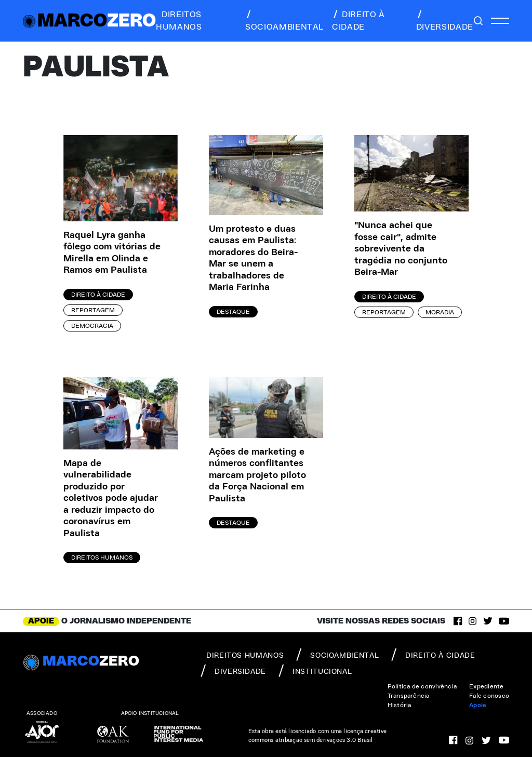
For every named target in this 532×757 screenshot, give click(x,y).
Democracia (92, 326)
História (400, 705)
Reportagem (93, 310)
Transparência (409, 696)
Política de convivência (422, 686)
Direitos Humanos (102, 557)
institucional (315, 671)
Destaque (233, 312)
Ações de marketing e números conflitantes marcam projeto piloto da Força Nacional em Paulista (257, 475)
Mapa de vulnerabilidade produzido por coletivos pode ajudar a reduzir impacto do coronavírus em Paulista (111, 499)
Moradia (440, 312)
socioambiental (284, 21)
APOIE (41, 621)
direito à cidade (358, 21)
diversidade (445, 21)
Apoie (478, 705)
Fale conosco (489, 696)
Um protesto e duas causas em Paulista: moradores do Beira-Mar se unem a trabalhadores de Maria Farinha (253, 258)
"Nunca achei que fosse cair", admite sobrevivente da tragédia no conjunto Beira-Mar (401, 249)
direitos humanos (179, 21)
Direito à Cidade (98, 295)
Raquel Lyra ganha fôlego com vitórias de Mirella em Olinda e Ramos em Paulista (112, 253)
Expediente (486, 686)
